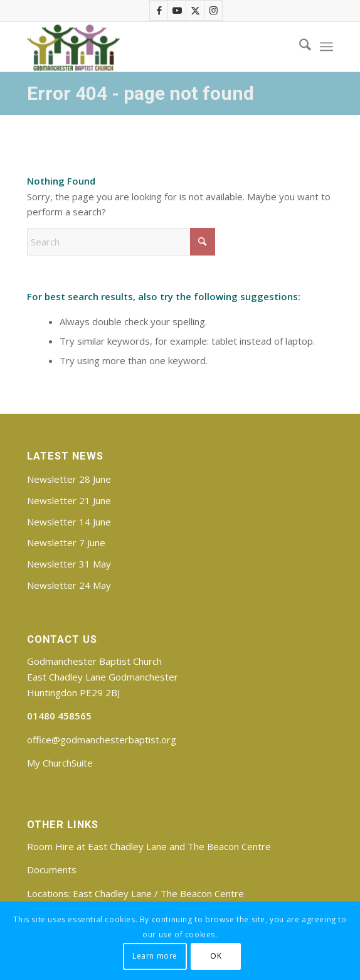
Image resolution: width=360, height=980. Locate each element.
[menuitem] (299, 46)
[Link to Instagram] (214, 10)
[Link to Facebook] (159, 10)
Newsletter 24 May (69, 585)
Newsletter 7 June (66, 542)
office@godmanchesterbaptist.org (102, 740)
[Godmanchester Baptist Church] (149, 46)
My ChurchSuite (60, 763)
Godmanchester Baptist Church (94, 661)
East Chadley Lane (112, 893)
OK (216, 956)
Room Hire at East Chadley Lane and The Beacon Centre (149, 846)
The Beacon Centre (202, 893)
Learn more (155, 956)
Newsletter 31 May (69, 564)
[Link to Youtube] (177, 10)
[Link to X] (196, 10)
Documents (52, 870)
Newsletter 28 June (69, 479)
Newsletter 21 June (69, 500)
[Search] (299, 46)
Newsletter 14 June (69, 522)
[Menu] (326, 46)
